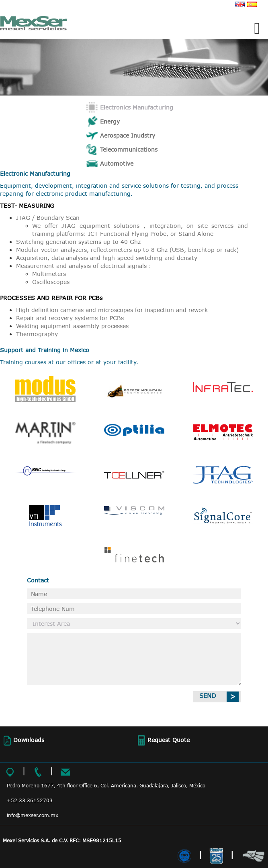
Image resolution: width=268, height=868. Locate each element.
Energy (110, 121)
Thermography (37, 334)
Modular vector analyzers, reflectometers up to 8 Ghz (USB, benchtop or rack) (127, 250)
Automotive (117, 163)
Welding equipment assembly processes (72, 326)
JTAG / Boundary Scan (48, 218)
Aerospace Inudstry (128, 135)
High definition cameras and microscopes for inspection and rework (112, 310)
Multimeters (49, 274)
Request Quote (163, 740)
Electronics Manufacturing (137, 107)
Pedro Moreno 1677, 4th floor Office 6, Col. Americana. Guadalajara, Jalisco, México (106, 786)
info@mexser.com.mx (33, 815)
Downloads (23, 740)
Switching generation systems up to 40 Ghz (78, 242)
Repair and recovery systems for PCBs (70, 318)
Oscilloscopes (51, 282)
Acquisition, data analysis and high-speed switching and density (107, 258)
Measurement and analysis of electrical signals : (84, 266)
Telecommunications (129, 149)
